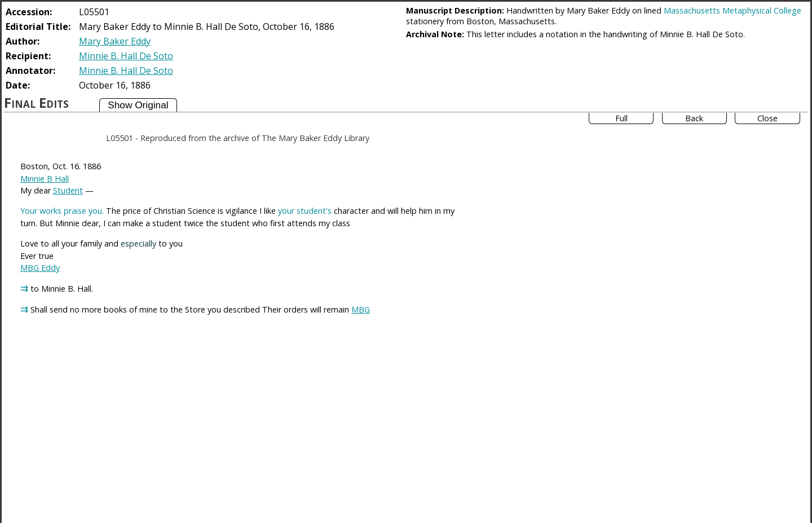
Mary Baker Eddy (115, 41)
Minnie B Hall (45, 179)
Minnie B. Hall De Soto (126, 56)
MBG (361, 309)
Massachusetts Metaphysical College (732, 10)
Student (68, 190)
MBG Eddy (40, 268)
